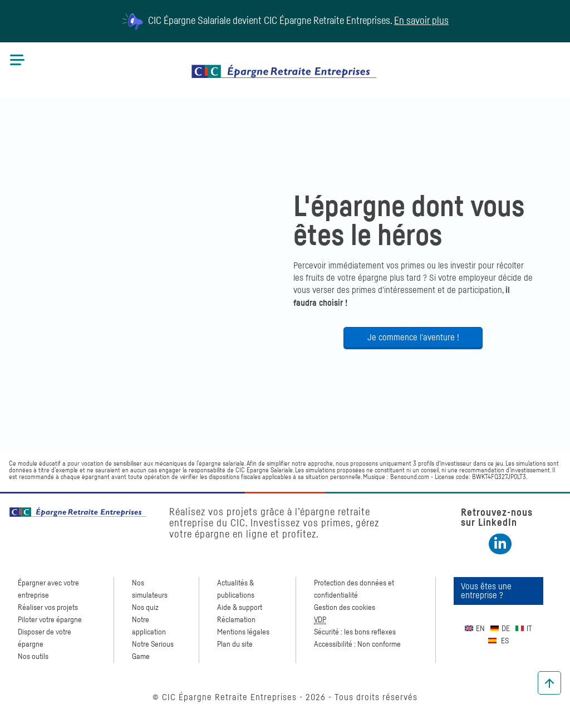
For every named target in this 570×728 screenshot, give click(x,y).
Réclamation (236, 620)
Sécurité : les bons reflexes (355, 632)
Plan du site (235, 644)
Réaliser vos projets (48, 608)
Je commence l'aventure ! (413, 338)
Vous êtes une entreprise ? (486, 591)
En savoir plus (421, 21)
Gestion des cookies (345, 608)
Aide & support (240, 608)
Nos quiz (145, 608)
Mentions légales (243, 632)
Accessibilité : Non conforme (357, 644)
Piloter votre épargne (50, 620)
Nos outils (33, 657)
